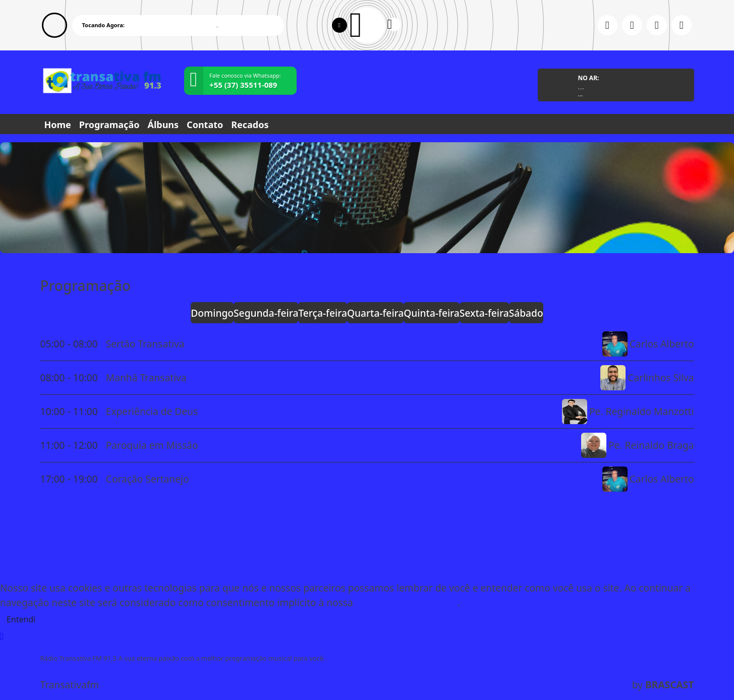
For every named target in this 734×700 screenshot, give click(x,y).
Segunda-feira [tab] (266, 313)
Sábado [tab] (526, 313)
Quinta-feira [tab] (432, 313)
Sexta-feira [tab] (484, 313)
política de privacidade (407, 602)
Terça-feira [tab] (323, 313)
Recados (250, 125)
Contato (205, 125)
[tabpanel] (367, 412)
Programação (109, 125)
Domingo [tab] (212, 313)
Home (58, 125)
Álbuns (163, 125)
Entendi (21, 619)
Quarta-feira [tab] (375, 313)
